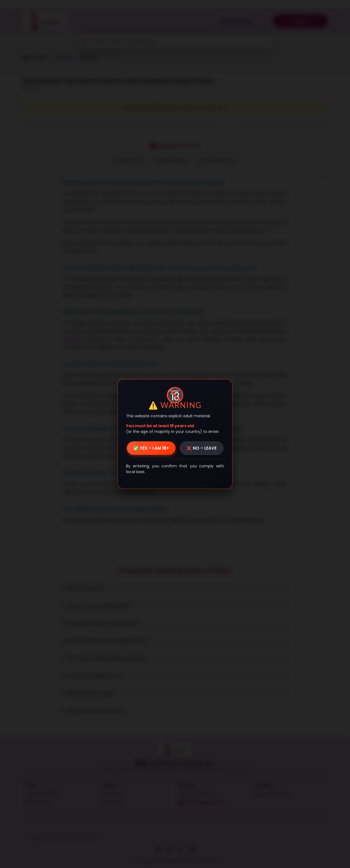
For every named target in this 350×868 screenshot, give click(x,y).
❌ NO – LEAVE (202, 448)
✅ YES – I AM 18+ (151, 448)
